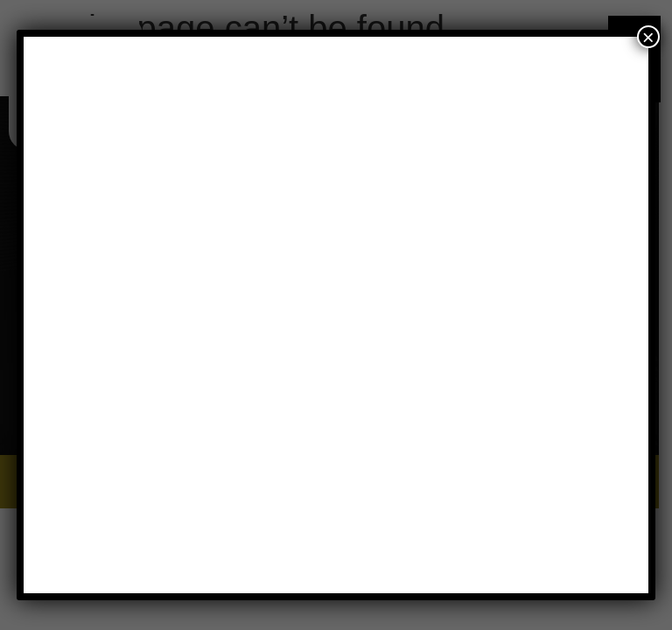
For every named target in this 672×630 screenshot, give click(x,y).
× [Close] (648, 37)
